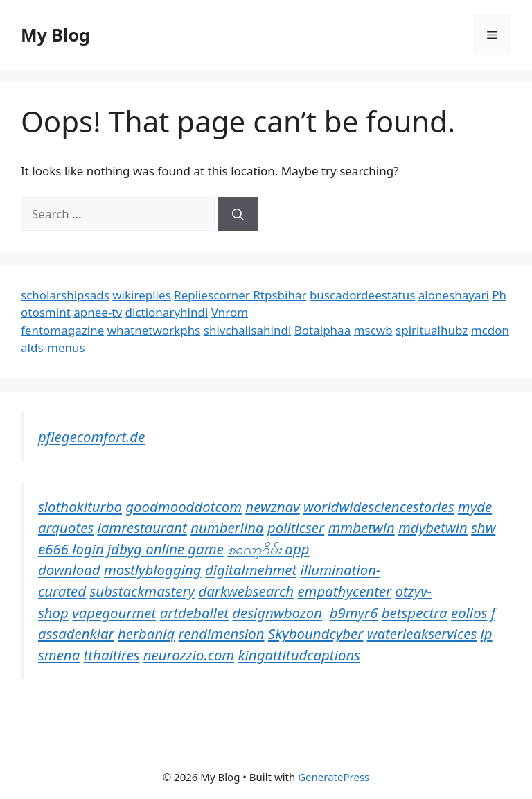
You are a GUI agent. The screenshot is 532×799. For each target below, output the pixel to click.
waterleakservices (422, 633)
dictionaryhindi (167, 312)
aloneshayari (454, 295)
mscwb (373, 330)
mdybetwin (433, 527)
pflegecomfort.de (91, 437)
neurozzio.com (189, 655)
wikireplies (141, 295)
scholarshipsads (65, 295)
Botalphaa (322, 330)
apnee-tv (98, 312)
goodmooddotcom (184, 507)
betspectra (415, 613)
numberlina (227, 527)
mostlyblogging (153, 570)
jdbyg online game (166, 549)
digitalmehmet (251, 570)
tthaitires (112, 655)
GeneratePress (334, 777)
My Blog (55, 35)
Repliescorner (213, 295)
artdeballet (194, 613)
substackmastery (142, 591)
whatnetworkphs (154, 330)
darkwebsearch (246, 591)
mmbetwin (361, 527)
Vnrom (230, 312)
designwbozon (277, 613)
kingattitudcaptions (299, 655)
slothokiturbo (80, 507)
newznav (272, 507)
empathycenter (344, 591)
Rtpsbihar (280, 295)
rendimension (222, 633)
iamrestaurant (142, 527)
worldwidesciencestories (379, 507)
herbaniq (146, 633)
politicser (296, 527)
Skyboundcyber (316, 633)
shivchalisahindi (248, 330)
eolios (469, 613)
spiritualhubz (432, 330)
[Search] (238, 214)
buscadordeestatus (362, 295)
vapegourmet (114, 613)
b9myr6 (354, 613)
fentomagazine (62, 330)
